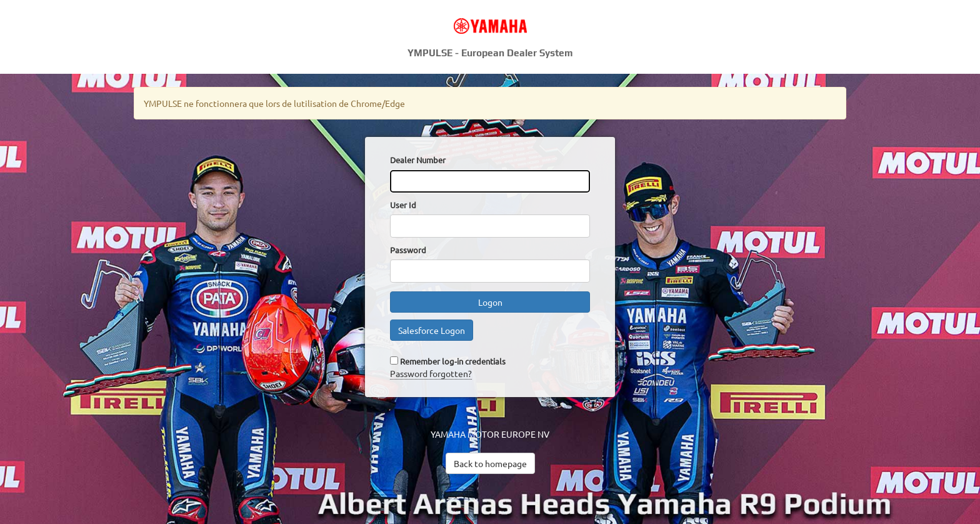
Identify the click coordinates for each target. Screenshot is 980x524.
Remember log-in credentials (453, 361)
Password (408, 250)
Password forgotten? (431, 373)
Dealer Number (418, 160)
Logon (490, 302)
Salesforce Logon (432, 330)
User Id (403, 205)
